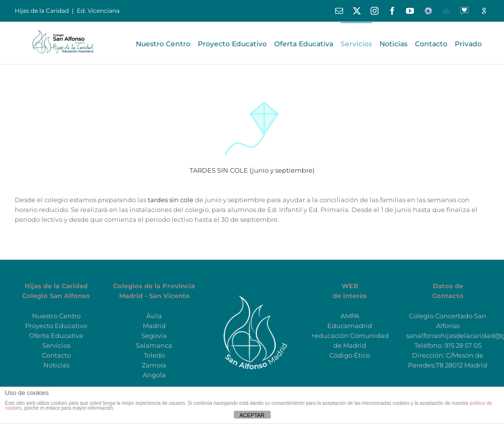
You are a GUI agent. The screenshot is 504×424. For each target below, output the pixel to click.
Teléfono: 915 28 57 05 (448, 345)
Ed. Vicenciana (98, 11)
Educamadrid (350, 326)
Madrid (154, 326)
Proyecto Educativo (56, 326)
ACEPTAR (252, 415)
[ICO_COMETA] (252, 94)
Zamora (154, 365)
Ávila (154, 316)
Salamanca (154, 345)
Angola (154, 375)
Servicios (56, 345)
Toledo (154, 355)
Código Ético (350, 355)
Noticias (56, 365)
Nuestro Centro (56, 316)
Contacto (56, 355)
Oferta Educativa (56, 335)
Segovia (154, 335)
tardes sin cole (171, 200)
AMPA (350, 316)
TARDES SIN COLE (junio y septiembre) (252, 170)
